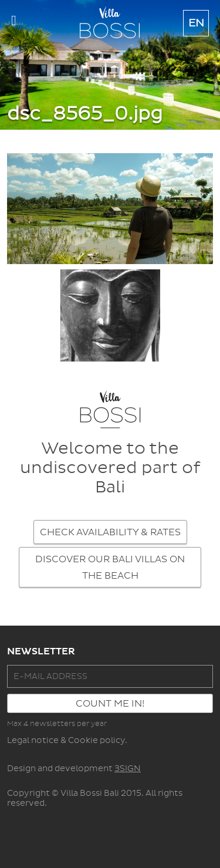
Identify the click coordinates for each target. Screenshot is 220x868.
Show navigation (14, 23)
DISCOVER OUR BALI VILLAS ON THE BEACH (110, 568)
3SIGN (128, 769)
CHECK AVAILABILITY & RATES (110, 532)
